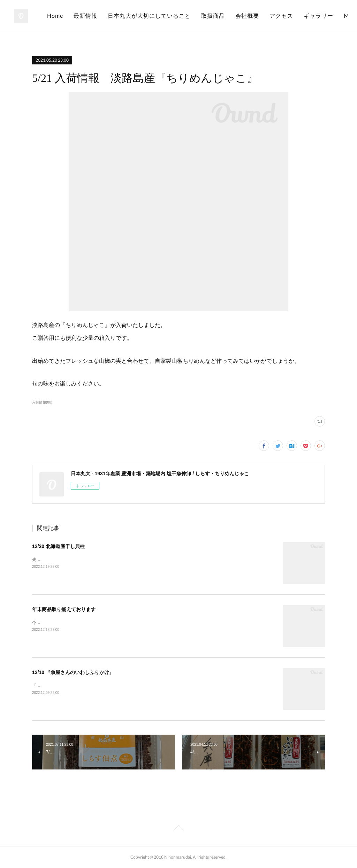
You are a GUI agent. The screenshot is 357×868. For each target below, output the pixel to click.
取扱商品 (263, 15)
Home (105, 15)
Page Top (178, 829)
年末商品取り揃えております (64, 609)
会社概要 (297, 15)
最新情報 (135, 15)
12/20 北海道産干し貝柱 (58, 546)
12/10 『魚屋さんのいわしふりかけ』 (73, 672)
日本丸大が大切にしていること (199, 15)
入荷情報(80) (42, 402)
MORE (328, 15)
